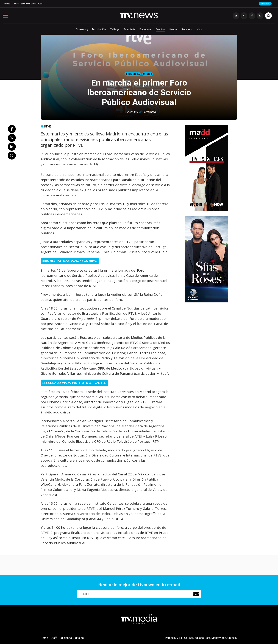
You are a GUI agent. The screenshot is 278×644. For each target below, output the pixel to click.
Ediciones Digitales (32, 4)
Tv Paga (115, 29)
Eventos (160, 29)
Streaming (82, 29)
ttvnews (152, 112)
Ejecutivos (145, 29)
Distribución (99, 29)
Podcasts (187, 29)
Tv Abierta (129, 29)
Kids (199, 29)
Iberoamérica (133, 74)
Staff (16, 4)
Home (7, 4)
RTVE (47, 127)
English (265, 4)
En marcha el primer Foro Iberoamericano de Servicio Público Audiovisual (139, 92)
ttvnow (173, 29)
